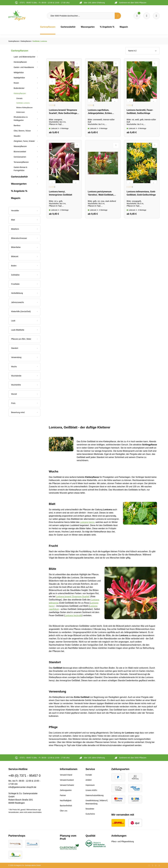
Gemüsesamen (20, 157)
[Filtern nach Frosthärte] (24, 284)
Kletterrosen (21, 112)
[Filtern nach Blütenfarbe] (24, 247)
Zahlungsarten (66, 790)
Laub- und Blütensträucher (24, 57)
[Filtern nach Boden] (24, 266)
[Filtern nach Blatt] (24, 220)
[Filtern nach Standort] (24, 348)
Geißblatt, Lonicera (23, 103)
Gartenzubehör (19, 177)
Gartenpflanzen (20, 51)
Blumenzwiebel (20, 152)
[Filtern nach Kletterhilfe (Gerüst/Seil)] (24, 312)
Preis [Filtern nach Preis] (24, 403)
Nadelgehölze (19, 78)
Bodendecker (19, 88)
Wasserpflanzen (20, 146)
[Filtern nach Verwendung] (24, 357)
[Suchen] (118, 16)
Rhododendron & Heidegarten (21, 119)
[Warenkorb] (147, 16)
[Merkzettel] (137, 16)
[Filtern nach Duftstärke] (24, 275)
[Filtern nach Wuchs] (24, 367)
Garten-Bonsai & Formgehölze (20, 169)
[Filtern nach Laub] (24, 321)
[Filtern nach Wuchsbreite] (24, 376)
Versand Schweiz (67, 785)
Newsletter (90, 809)
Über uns (64, 811)
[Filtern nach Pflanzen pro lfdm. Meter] (24, 339)
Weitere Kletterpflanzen (24, 108)
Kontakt (89, 775)
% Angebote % (19, 191)
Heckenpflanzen (20, 62)
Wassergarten (19, 184)
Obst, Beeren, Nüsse (22, 131)
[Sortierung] (143, 51)
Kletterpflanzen (20, 93)
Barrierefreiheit (66, 806)
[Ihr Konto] (156, 16)
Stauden (17, 136)
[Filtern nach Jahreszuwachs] (24, 302)
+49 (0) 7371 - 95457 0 (24, 776)
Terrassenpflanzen (21, 162)
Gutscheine (90, 814)
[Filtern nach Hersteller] (24, 211)
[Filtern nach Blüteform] (24, 229)
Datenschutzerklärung (94, 795)
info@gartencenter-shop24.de (22, 787)
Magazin (16, 198)
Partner (63, 795)
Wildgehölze (19, 73)
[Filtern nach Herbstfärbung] (24, 293)
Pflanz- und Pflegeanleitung (123, 841)
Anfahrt (89, 780)
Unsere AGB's (91, 790)
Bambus (17, 125)
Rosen (16, 83)
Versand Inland (66, 775)
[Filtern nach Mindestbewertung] (24, 413)
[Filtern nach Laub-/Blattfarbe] (24, 330)
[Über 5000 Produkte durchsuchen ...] (81, 16)
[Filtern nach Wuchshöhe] (24, 385)
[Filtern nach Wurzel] (24, 394)
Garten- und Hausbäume (24, 67)
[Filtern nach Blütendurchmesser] (24, 238)
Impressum (90, 785)
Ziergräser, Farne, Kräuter (24, 141)
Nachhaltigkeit (66, 800)
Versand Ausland (67, 780)
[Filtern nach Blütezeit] (24, 257)
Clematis (19, 98)
